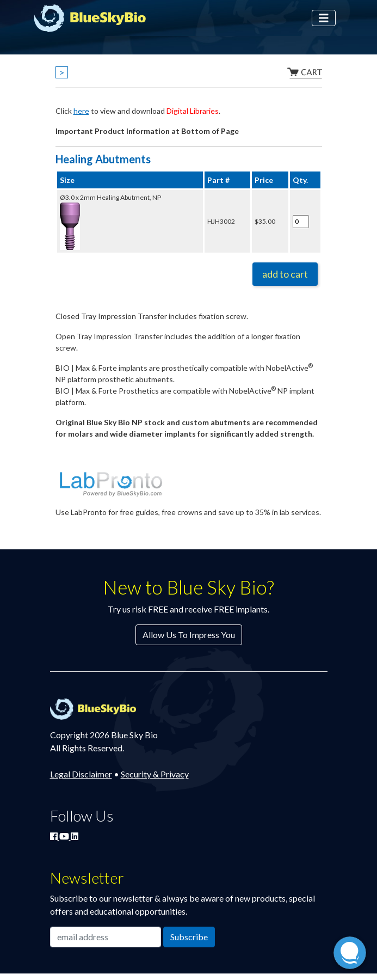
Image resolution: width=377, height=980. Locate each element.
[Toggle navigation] (324, 18)
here (81, 111)
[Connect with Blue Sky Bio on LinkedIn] (75, 836)
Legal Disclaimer (81, 774)
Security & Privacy (155, 774)
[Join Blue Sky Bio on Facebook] (55, 836)
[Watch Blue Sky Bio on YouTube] (65, 836)
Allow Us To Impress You (189, 635)
